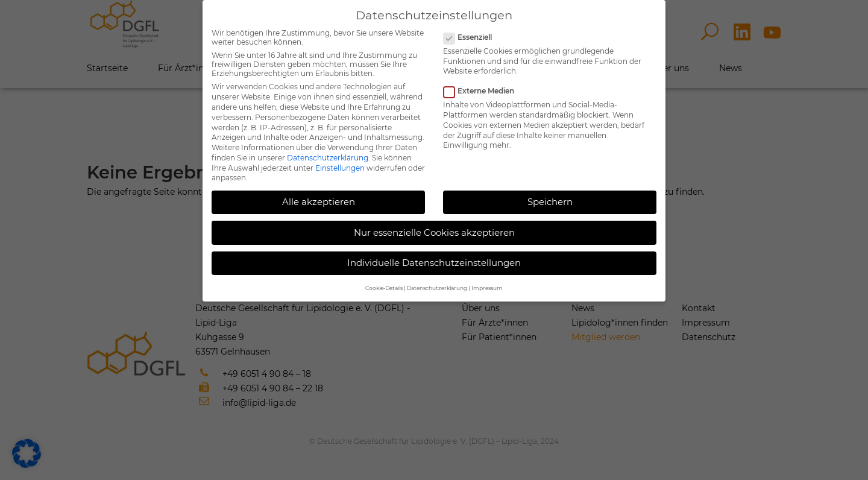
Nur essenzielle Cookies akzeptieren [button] (434, 232)
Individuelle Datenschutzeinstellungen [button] (434, 263)
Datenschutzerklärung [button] (437, 288)
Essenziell (473, 37)
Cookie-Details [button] (384, 288)
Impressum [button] (487, 288)
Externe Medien (484, 91)
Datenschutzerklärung (328, 158)
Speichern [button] (550, 202)
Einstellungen (340, 168)
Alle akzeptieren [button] (319, 202)
